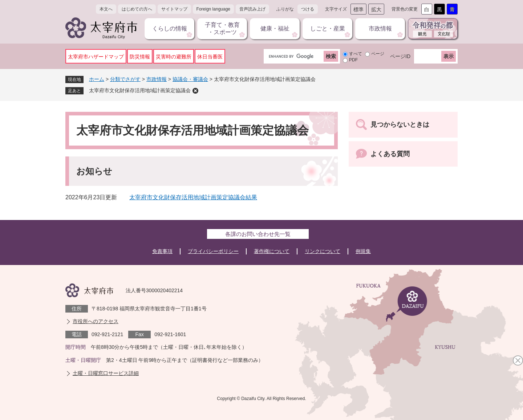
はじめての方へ (137, 9)
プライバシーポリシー (213, 251)
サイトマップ (174, 9)
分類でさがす (125, 79)
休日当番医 (210, 57)
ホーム (97, 79)
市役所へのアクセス (96, 321)
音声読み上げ (252, 9)
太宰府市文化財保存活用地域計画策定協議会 (140, 90)
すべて (356, 54)
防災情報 (140, 57)
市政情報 (380, 28)
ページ (378, 54)
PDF (353, 60)
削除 (195, 91)
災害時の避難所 (174, 57)
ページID (400, 56)
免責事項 (162, 251)
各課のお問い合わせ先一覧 (258, 234)
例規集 (363, 251)
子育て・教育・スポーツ (222, 28)
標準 (358, 9)
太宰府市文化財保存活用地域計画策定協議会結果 (193, 197)
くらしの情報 (170, 28)
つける (308, 9)
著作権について (272, 251)
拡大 (376, 9)
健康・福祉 (275, 28)
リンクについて (323, 251)
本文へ (106, 9)
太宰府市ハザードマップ (96, 57)
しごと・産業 (328, 28)
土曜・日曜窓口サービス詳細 (106, 373)
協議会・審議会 (190, 79)
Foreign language (213, 9)
